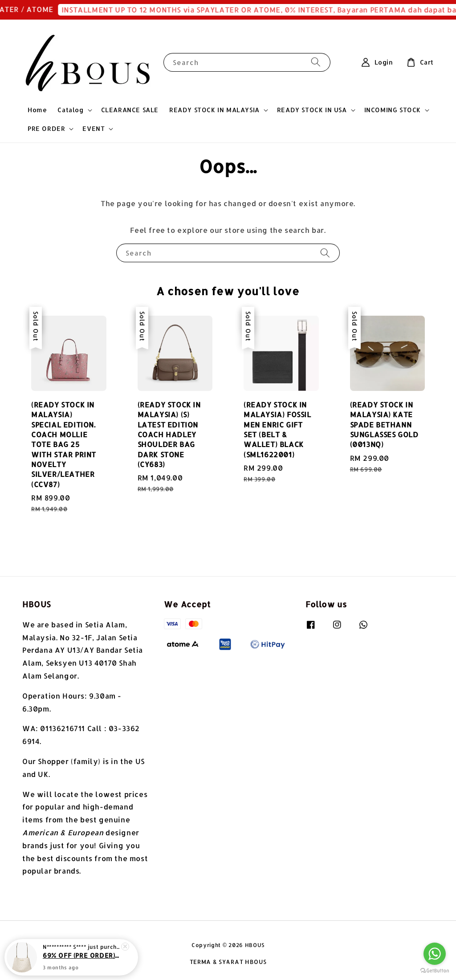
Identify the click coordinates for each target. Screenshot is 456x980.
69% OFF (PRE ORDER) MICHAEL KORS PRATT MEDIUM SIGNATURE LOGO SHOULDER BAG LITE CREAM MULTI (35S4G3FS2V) (82, 957)
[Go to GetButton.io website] (435, 971)
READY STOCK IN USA (312, 110)
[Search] (316, 62)
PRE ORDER (46, 128)
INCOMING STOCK (393, 110)
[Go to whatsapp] (435, 954)
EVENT (94, 128)
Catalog (70, 110)
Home (37, 110)
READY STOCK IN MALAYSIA (214, 110)
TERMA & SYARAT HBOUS (228, 962)
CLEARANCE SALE (130, 110)
